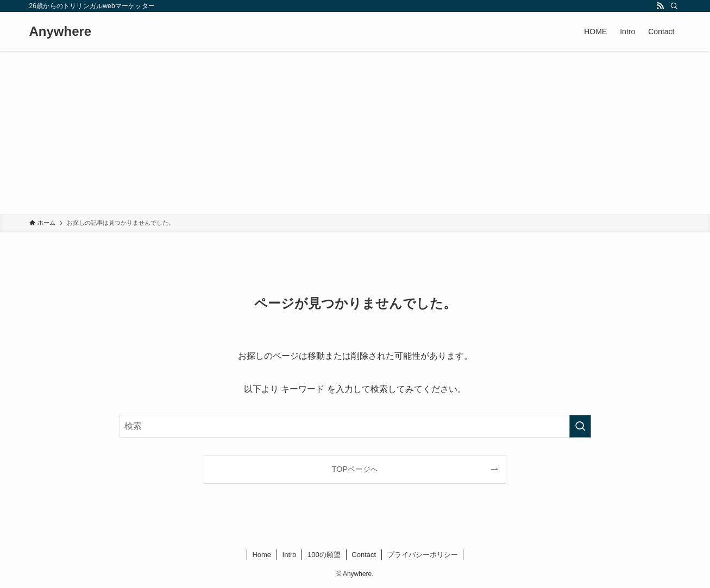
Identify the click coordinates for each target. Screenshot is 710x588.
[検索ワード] (355, 426)
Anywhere (61, 31)
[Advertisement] (355, 132)
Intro (290, 555)
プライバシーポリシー (423, 555)
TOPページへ (355, 469)
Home (262, 555)
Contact (364, 555)
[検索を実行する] (580, 426)
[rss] (660, 6)
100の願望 (324, 555)
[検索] (674, 6)
